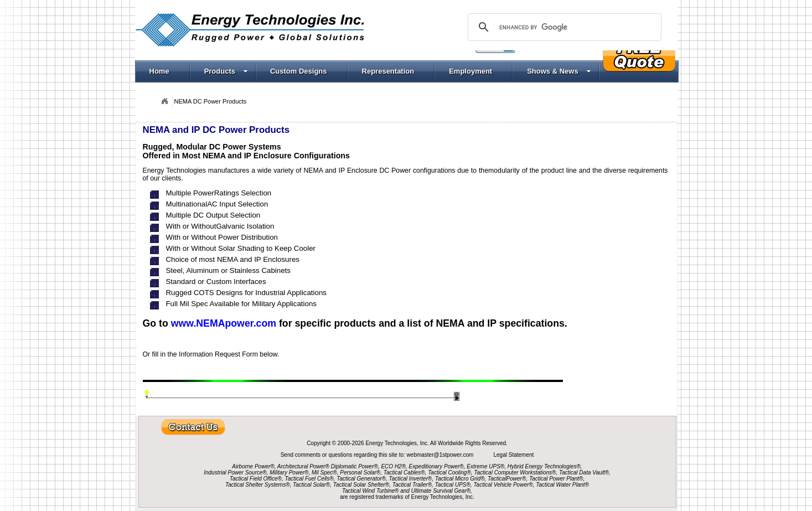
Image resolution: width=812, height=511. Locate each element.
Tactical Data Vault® (584, 473)
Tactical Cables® (404, 473)
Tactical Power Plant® (556, 479)
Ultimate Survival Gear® (441, 491)
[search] (563, 27)
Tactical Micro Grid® (460, 479)
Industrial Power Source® (235, 473)
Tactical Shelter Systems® (257, 485)
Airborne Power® (253, 466)
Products (226, 71)
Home (159, 71)
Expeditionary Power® (436, 466)
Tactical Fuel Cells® (309, 479)
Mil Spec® (324, 473)
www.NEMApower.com (224, 323)
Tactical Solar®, (312, 485)
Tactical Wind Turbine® (370, 491)
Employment (470, 71)
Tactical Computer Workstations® (515, 473)
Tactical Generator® (361, 479)
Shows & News (559, 71)
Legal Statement (513, 455)
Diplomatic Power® (355, 466)
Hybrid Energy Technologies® (544, 466)
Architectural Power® (303, 466)
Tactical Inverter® (411, 479)
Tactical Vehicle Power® (503, 485)
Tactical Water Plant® (562, 485)
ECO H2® (393, 466)
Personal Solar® (360, 473)
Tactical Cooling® (449, 473)
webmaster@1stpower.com (441, 455)
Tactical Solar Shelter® (361, 485)
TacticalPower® (507, 479)
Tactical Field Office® (256, 479)
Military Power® (289, 473)
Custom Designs (299, 71)
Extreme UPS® (485, 466)
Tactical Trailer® (412, 485)
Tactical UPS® (453, 485)
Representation (388, 71)
